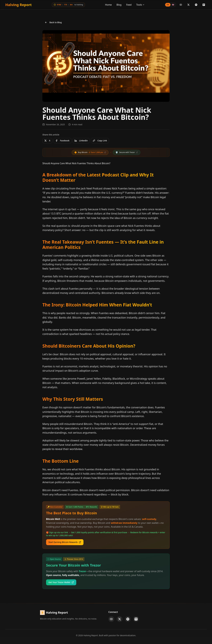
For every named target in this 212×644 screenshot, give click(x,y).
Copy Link (100, 141)
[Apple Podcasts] (204, 5)
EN (168, 5)
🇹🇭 (173, 5)
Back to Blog (53, 22)
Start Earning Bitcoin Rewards (65, 542)
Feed (129, 5)
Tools (140, 5)
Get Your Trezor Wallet (61, 582)
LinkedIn (81, 141)
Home (109, 5)
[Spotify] (196, 5)
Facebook (62, 141)
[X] (188, 5)
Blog (119, 5)
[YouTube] (181, 5)
